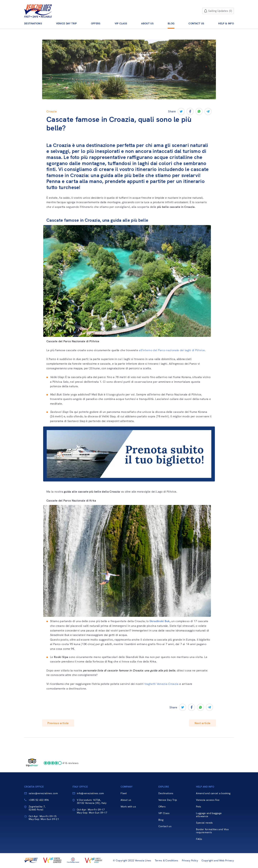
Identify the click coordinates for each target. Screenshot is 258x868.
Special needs (204, 823)
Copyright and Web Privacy (218, 861)
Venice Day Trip (66, 24)
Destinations (33, 24)
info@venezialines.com (90, 793)
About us (147, 24)
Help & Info (226, 24)
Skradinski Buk (160, 621)
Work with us (128, 807)
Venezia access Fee (208, 800)
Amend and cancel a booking (213, 793)
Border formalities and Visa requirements (212, 831)
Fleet (124, 793)
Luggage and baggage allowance (209, 815)
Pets (199, 807)
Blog (171, 24)
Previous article (58, 723)
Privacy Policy (190, 861)
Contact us (196, 24)
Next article (203, 723)
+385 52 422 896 (39, 800)
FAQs (199, 839)
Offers (96, 24)
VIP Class (121, 24)
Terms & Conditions (167, 861)
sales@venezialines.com (43, 793)
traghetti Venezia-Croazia (162, 684)
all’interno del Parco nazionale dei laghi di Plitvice (172, 350)
